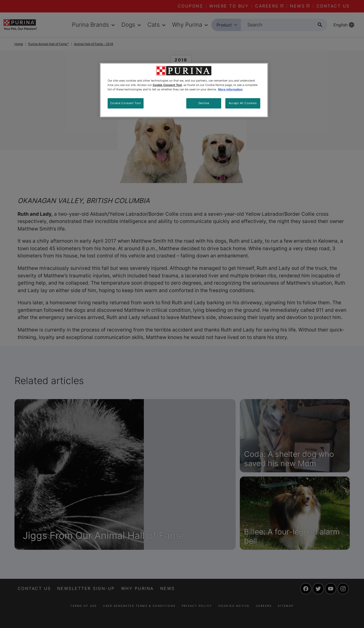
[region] (184, 90)
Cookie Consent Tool (126, 103)
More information (230, 89)
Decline (204, 103)
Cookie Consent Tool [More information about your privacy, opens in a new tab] (167, 85)
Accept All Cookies (243, 103)
